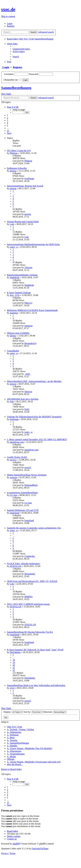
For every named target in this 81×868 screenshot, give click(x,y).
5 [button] (7, 125)
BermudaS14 (30, 343)
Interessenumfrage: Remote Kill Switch (25, 186)
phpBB (16, 844)
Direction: (55, 712)
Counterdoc (30, 556)
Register (17, 67)
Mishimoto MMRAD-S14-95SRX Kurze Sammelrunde (32, 310)
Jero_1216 (15, 295)
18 (14, 660)
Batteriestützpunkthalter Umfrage (22, 275)
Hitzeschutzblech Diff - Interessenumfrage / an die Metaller (34, 381)
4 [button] (7, 123)
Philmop (14, 153)
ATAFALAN (15, 566)
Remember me (13, 80)
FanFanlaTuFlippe (40, 849)
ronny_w (14, 247)
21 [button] (8, 131)
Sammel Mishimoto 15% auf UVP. (23, 510)
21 (14, 668)
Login (5, 67)
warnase (13, 477)
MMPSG (28, 597)
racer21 (13, 460)
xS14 (12, 688)
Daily (27, 409)
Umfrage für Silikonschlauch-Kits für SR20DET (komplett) (34, 417)
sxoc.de (8, 9)
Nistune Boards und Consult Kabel (23, 222)
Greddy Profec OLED (17, 457)
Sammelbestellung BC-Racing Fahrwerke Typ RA (30, 632)
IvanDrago (29, 178)
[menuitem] (10, 23)
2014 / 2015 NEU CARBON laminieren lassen (28, 604)
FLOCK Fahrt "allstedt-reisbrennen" (24, 564)
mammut (14, 313)
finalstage (14, 419)
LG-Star (13, 495)
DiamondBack (31, 485)
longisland (15, 513)
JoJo (12, 402)
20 (14, 665)
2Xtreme (28, 267)
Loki (12, 224)
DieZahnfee (30, 574)
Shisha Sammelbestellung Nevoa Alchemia (27, 475)
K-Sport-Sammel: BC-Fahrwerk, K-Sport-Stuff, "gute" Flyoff (35, 650)
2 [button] (7, 118)
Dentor (13, 336)
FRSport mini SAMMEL (18, 333)
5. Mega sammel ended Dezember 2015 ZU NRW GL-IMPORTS (37, 439)
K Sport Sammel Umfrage (19, 293)
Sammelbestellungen (16, 88)
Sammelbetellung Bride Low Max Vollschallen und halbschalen (36, 685)
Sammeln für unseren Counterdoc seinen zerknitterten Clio (34, 528)
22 (14, 670)
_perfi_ (28, 374)
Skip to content (8, 16)
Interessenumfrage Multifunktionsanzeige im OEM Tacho (33, 244)
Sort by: (33, 712)
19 (14, 663)
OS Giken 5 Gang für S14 (19, 151)
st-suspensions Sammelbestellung (22, 493)
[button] (13, 107)
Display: (13, 712)
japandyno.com (17, 442)
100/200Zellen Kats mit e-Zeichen (23, 399)
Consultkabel (13, 351)
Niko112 (28, 303)
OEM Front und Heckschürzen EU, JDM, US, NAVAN (32, 581)
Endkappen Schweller (17, 168)
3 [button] (7, 120)
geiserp (13, 171)
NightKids (15, 277)
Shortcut (28, 392)
